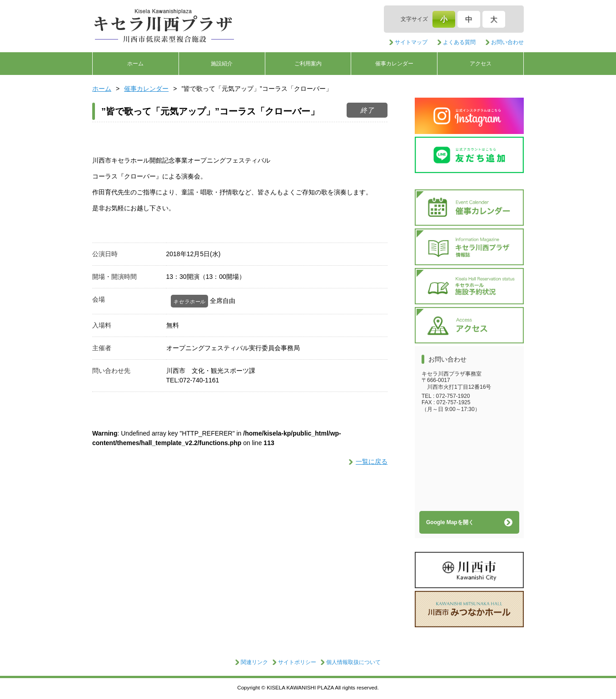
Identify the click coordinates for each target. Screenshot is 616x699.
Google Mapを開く (450, 522)
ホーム (135, 64)
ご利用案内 (308, 64)
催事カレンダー (394, 64)
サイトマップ (411, 42)
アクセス (481, 64)
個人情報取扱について (353, 662)
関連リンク (254, 662)
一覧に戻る (372, 461)
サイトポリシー (297, 662)
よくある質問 (459, 42)
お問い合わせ (507, 42)
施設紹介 (222, 64)
